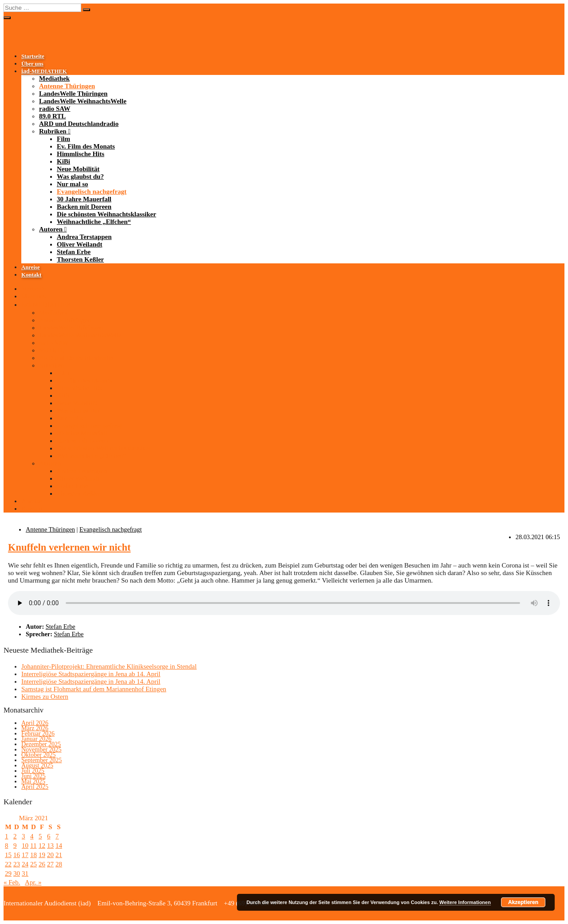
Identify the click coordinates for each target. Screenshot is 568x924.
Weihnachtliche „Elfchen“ (94, 222)
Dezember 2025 (41, 744)
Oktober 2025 (38, 755)
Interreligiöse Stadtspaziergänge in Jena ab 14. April (91, 674)
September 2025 (41, 760)
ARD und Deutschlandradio (79, 124)
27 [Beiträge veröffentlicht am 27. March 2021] (50, 864)
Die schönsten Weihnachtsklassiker (106, 214)
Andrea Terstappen (84, 237)
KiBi (63, 161)
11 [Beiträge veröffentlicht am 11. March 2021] (33, 846)
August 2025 (37, 765)
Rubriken (53, 131)
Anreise (31, 267)
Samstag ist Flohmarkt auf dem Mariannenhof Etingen (94, 689)
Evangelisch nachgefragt (92, 192)
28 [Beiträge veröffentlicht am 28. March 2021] (59, 864)
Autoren (51, 229)
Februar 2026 (38, 734)
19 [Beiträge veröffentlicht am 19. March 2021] (42, 855)
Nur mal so (73, 184)
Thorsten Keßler (80, 259)
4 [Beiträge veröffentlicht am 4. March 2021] (32, 836)
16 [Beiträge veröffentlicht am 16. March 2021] (17, 855)
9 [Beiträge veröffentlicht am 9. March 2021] (15, 846)
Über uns (32, 64)
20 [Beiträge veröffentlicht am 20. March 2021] (50, 855)
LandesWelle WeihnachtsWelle (83, 101)
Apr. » (33, 882)
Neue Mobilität (78, 169)
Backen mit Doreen (84, 207)
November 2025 (41, 750)
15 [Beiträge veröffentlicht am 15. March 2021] (8, 855)
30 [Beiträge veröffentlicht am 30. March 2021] (17, 873)
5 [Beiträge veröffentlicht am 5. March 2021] (40, 836)
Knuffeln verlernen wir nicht (69, 547)
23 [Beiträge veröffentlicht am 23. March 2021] (17, 864)
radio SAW (55, 109)
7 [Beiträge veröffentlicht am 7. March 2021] (57, 836)
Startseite (33, 56)
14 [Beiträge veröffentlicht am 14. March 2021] (59, 846)
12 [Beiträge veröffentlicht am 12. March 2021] (42, 846)
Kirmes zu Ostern (45, 697)
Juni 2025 (34, 776)
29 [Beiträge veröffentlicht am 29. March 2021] (8, 873)
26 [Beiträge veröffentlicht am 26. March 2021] (42, 864)
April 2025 (35, 787)
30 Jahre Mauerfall (84, 199)
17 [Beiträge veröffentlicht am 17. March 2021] (25, 855)
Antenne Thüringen (67, 86)
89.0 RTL (52, 116)
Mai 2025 (33, 781)
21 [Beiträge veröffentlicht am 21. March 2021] (59, 855)
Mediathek (54, 78)
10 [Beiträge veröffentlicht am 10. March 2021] (25, 846)
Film (63, 139)
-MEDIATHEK (44, 71)
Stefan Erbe (74, 252)
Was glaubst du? (80, 176)
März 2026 (35, 728)
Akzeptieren (523, 902)
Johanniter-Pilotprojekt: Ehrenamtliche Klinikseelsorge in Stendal (109, 666)
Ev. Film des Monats (86, 146)
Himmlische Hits (81, 154)
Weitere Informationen (465, 902)
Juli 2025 (33, 771)
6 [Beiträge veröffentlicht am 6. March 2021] (49, 836)
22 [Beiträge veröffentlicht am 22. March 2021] (8, 864)
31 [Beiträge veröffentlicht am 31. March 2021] (25, 873)
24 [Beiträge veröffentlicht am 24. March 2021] (25, 864)
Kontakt (31, 275)
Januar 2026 (36, 739)
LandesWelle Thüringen (73, 94)
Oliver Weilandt (79, 244)
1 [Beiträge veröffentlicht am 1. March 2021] (7, 836)
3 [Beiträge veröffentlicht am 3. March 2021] (24, 836)
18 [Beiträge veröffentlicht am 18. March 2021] (34, 855)
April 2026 (35, 723)
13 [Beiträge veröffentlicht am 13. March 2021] (50, 846)
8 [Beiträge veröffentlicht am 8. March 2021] (7, 846)
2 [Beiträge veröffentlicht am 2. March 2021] (15, 836)
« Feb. (12, 882)
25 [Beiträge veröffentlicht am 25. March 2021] (34, 864)
